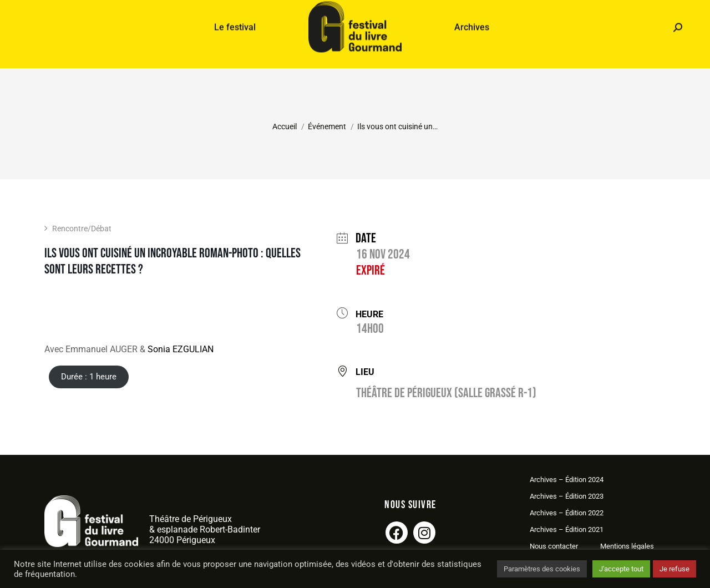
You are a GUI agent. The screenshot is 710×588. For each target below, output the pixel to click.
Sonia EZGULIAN (181, 349)
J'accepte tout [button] (621, 569)
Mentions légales (627, 546)
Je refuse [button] (674, 569)
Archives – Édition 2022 (567, 513)
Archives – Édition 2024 (567, 480)
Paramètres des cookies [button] (542, 569)
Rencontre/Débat (78, 229)
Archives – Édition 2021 (567, 529)
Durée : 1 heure (89, 377)
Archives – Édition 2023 (567, 496)
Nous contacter (554, 546)
